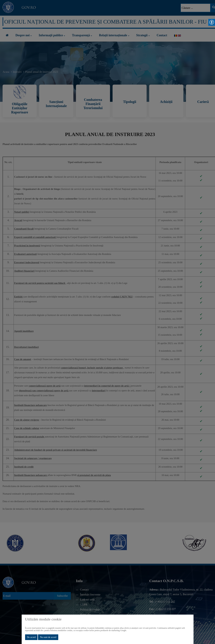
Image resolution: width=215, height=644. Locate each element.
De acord (31, 637)
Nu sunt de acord (48, 637)
